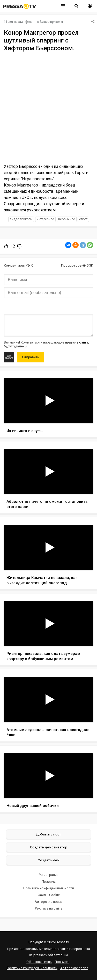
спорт (83, 219)
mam (32, 22)
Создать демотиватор (49, 847)
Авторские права (49, 902)
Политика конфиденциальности (49, 888)
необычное (67, 219)
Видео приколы (51, 22)
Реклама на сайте (49, 908)
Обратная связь (39, 962)
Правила (49, 881)
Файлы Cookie (49, 895)
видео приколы (21, 219)
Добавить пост (48, 834)
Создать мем (49, 860)
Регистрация (49, 875)
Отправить (31, 357)
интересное (45, 219)
